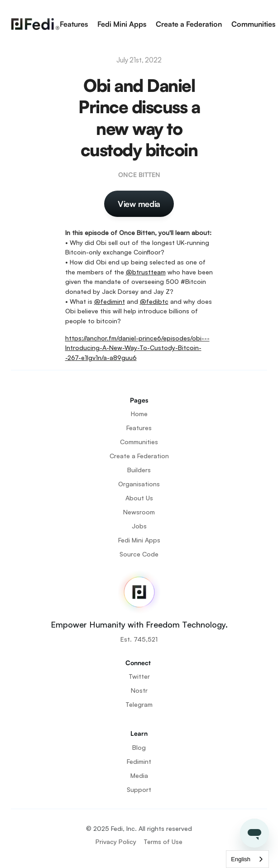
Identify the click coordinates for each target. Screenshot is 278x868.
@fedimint (110, 301)
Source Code (139, 554)
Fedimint (139, 761)
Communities (253, 24)
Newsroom (139, 512)
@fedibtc (154, 301)
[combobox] (247, 859)
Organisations (139, 484)
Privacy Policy (116, 842)
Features (74, 24)
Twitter (139, 676)
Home (139, 414)
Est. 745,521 (139, 639)
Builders (139, 470)
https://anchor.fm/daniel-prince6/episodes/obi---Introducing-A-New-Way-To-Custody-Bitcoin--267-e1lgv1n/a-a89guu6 (137, 348)
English (241, 859)
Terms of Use (163, 842)
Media (139, 775)
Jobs (139, 526)
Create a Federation (189, 24)
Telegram (139, 704)
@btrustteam (146, 272)
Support (139, 789)
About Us (139, 498)
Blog (139, 747)
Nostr (139, 690)
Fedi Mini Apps (122, 24)
